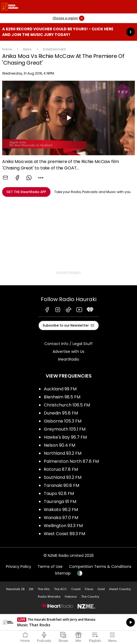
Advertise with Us (68, 351)
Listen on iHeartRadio (68, 622)
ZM (31, 589)
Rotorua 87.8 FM (61, 469)
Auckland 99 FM (60, 389)
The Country (90, 597)
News (27, 49)
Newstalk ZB (15, 589)
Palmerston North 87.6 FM (71, 461)
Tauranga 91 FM (60, 501)
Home (7, 49)
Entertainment (54, 49)
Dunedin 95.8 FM (61, 413)
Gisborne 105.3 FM (63, 421)
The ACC (60, 589)
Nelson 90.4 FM (60, 445)
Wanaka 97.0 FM (61, 518)
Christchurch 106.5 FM (67, 405)
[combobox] (41, 178)
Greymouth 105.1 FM (65, 429)
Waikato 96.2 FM (61, 510)
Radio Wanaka (49, 597)
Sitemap (63, 573)
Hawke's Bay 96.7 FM (65, 437)
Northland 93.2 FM (63, 453)
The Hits (44, 589)
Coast (76, 589)
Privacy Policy (19, 567)
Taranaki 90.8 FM (62, 485)
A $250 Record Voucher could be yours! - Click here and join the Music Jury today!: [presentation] (68, 32)
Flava (89, 589)
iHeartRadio (69, 359)
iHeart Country (120, 589)
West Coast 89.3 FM (64, 534)
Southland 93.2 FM (63, 477)
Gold (101, 589)
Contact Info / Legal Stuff (68, 344)
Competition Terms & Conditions (100, 567)
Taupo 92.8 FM (59, 493)
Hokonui (71, 597)
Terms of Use (50, 567)
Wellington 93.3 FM (63, 526)
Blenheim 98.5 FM (62, 397)
